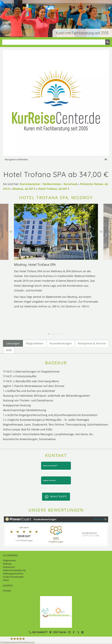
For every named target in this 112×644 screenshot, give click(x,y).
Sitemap (7, 564)
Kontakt (7, 591)
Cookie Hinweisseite (13, 577)
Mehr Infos (100, 519)
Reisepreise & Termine (92, 343)
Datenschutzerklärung (14, 570)
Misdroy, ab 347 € (24, 189)
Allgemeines (9, 560)
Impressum (9, 567)
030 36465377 (38, 632)
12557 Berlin (58, 632)
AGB (9, 350)
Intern (6, 580)
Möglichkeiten (35, 343)
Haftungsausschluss (13, 573)
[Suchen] (54, 42)
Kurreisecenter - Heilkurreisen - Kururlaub (49, 184)
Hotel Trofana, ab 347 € (54, 189)
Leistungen (13, 343)
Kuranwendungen (61, 343)
